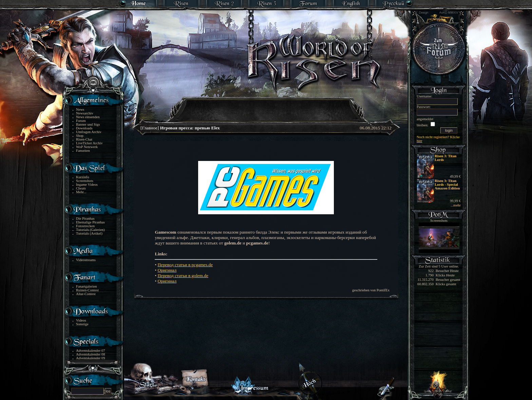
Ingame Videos (87, 185)
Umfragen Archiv (89, 132)
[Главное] (180, 128)
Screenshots (85, 181)
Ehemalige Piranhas (90, 222)
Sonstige (82, 324)
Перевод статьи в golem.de (183, 276)
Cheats (81, 188)
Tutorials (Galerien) (90, 230)
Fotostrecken (85, 226)
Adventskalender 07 (91, 351)
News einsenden (88, 117)
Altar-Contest (86, 294)
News (80, 110)
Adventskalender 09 (91, 358)
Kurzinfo (82, 177)
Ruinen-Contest (87, 290)
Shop (80, 136)
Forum (81, 121)
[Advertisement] (266, 105)
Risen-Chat (84, 139)
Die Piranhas (85, 219)
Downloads (84, 128)
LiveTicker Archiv (89, 143)
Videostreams (86, 260)
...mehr (456, 205)
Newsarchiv (85, 113)
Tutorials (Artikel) (89, 233)
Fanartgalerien (87, 286)
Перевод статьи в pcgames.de (185, 265)
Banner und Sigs (88, 124)
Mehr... (81, 192)
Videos (81, 320)
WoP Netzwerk (87, 147)
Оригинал (167, 270)
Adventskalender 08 (91, 354)
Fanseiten (83, 151)
